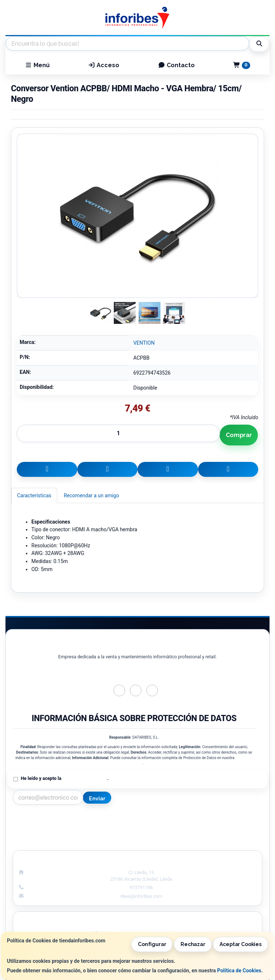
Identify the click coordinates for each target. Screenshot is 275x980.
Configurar (152, 944)
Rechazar (193, 944)
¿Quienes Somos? (72, 842)
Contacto (176, 65)
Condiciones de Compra (73, 835)
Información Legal (203, 819)
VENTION (144, 343)
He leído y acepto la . (65, 778)
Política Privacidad (72, 827)
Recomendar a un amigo (92, 495)
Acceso (104, 65)
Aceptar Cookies (241, 944)
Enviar (97, 799)
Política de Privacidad (85, 778)
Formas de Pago (202, 835)
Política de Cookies (239, 971)
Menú (37, 65)
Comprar (239, 435)
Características (34, 495)
